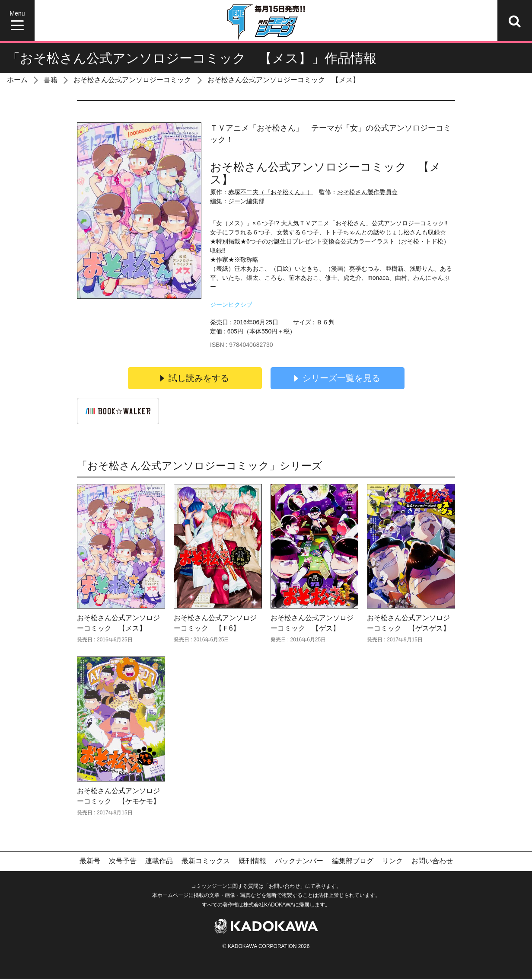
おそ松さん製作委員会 (367, 192)
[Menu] (17, 21)
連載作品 (159, 863)
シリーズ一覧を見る (338, 379)
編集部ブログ (353, 863)
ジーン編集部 (246, 201)
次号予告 (123, 863)
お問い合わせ (432, 863)
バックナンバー (299, 863)
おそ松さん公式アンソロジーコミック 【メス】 (284, 80)
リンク (392, 863)
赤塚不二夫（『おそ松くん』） (271, 192)
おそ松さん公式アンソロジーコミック (132, 80)
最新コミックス (206, 863)
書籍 (51, 80)
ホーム (17, 80)
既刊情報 (252, 863)
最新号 (90, 863)
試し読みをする (195, 379)
